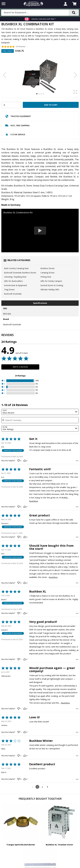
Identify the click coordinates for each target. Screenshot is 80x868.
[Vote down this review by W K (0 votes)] (25, 583)
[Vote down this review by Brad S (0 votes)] (25, 613)
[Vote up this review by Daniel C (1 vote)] (19, 659)
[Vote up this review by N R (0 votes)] (19, 461)
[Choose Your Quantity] (11, 105)
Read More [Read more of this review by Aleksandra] (65, 703)
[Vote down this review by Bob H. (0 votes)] (25, 779)
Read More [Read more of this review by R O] (34, 501)
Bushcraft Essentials (13, 294)
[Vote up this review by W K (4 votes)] (19, 583)
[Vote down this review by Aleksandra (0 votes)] (25, 709)
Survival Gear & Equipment (15, 285)
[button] (20, 381)
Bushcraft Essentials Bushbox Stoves (20, 273)
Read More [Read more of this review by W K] (53, 577)
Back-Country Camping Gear (16, 268)
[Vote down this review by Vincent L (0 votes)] (25, 537)
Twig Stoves (9, 289)
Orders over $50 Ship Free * (43, 19)
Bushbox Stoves (48, 268)
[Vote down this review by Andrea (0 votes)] (25, 732)
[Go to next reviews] (47, 787)
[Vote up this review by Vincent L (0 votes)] (19, 537)
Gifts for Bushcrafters (13, 281)
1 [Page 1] (37, 787)
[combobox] (40, 412)
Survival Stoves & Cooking (52, 285)
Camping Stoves (48, 273)
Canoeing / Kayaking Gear (15, 277)
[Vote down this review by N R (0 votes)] (25, 461)
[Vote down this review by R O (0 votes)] (25, 507)
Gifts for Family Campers (51, 281)
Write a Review (20, 367)
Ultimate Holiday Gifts (50, 289)
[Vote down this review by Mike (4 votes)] (25, 756)
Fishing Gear (46, 277)
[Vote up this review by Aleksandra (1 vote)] (19, 709)
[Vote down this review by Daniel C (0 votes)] (25, 659)
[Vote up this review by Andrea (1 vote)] (19, 732)
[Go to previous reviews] (32, 787)
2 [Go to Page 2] (42, 787)
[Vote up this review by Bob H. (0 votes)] (19, 779)
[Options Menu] (77, 461)
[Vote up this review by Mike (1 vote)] (19, 756)
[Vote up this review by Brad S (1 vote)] (19, 613)
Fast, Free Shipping (17, 126)
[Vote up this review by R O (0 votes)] (19, 507)
